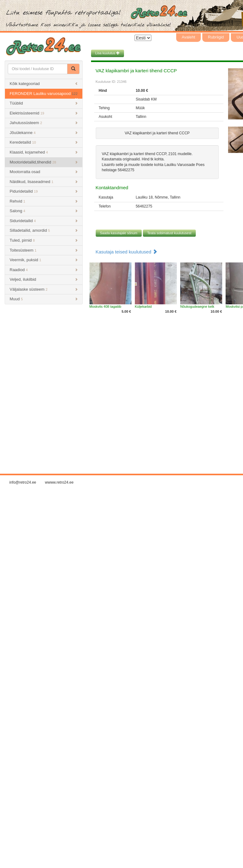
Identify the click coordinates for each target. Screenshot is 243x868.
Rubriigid (216, 37)
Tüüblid (44, 103)
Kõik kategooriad (44, 84)
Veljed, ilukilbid (44, 279)
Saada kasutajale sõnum (119, 233)
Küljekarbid (143, 306)
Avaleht (188, 37)
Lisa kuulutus (108, 53)
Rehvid (44, 201)
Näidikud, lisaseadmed (44, 182)
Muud (44, 299)
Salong (44, 211)
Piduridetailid (44, 191)
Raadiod (44, 270)
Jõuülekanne (44, 133)
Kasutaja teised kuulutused (126, 252)
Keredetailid (44, 142)
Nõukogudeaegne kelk (197, 306)
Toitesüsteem (44, 250)
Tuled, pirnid (44, 240)
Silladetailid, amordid (44, 230)
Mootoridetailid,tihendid (44, 162)
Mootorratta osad (44, 172)
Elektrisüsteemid (44, 113)
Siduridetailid (44, 221)
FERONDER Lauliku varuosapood (44, 95)
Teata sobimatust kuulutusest (169, 233)
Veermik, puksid (44, 260)
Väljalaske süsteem (44, 289)
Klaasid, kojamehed (44, 152)
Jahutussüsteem (44, 123)
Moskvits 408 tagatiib (105, 306)
